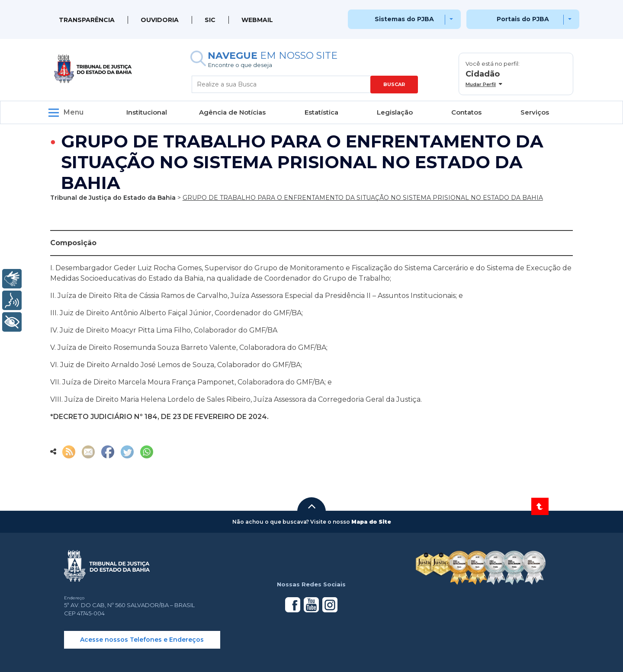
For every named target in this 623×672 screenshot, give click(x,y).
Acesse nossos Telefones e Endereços (142, 640)
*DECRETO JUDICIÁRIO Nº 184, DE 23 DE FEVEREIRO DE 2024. (159, 417)
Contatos (466, 112)
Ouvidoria (160, 20)
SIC (210, 20)
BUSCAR (394, 84)
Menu (74, 112)
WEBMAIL (257, 20)
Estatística (321, 112)
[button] (311, 506)
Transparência (87, 20)
